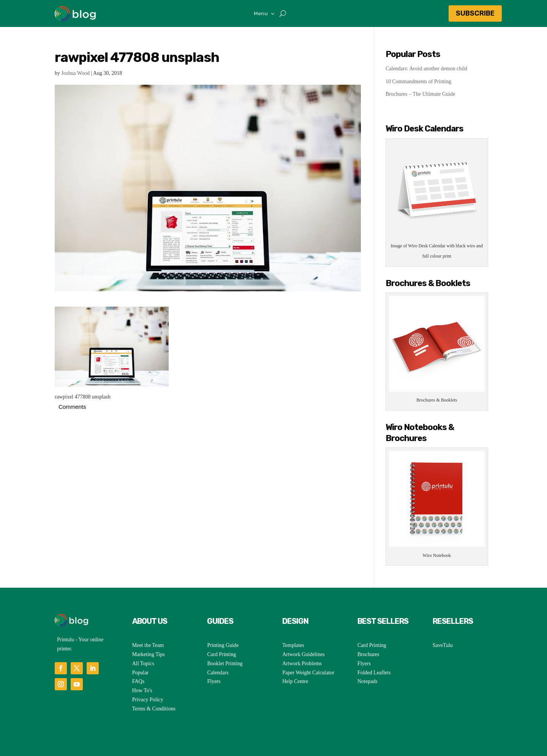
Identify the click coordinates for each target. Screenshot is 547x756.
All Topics (143, 663)
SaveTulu (443, 645)
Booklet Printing (225, 663)
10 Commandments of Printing (418, 81)
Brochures (368, 654)
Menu (261, 14)
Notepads (368, 681)
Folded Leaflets (374, 673)
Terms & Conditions (154, 709)
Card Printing (221, 654)
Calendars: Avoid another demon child (426, 69)
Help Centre (295, 681)
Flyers (214, 681)
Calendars (218, 673)
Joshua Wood (76, 73)
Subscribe (475, 13)
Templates (293, 645)
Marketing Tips (149, 654)
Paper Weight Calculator (308, 673)
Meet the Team (148, 645)
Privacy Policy (148, 700)
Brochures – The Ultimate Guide (420, 94)
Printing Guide (223, 645)
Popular (141, 673)
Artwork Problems (302, 663)
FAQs (138, 681)
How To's (142, 690)
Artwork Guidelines (304, 654)
